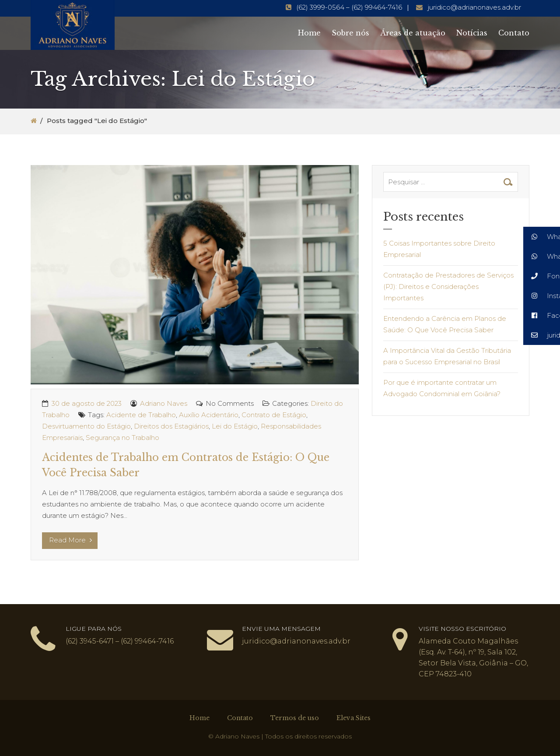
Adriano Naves (164, 403)
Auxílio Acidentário (209, 415)
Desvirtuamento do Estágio (86, 426)
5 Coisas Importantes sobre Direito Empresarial (439, 249)
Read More (70, 540)
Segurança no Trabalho (122, 438)
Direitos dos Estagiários (171, 426)
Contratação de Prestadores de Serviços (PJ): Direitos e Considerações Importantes (448, 287)
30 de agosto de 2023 (87, 403)
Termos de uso (295, 718)
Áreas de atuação (413, 33)
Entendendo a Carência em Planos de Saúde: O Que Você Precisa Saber (445, 324)
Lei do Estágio (235, 426)
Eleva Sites (353, 718)
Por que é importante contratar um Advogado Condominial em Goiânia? (442, 388)
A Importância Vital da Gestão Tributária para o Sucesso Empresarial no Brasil (447, 356)
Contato (514, 33)
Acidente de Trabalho (141, 415)
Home (309, 33)
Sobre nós (350, 33)
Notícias (472, 33)
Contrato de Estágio (274, 415)
